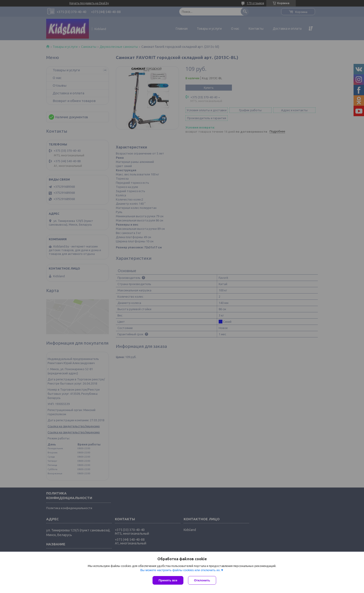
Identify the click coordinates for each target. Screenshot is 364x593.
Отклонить (202, 580)
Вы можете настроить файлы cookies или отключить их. (180, 570)
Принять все (168, 580)
